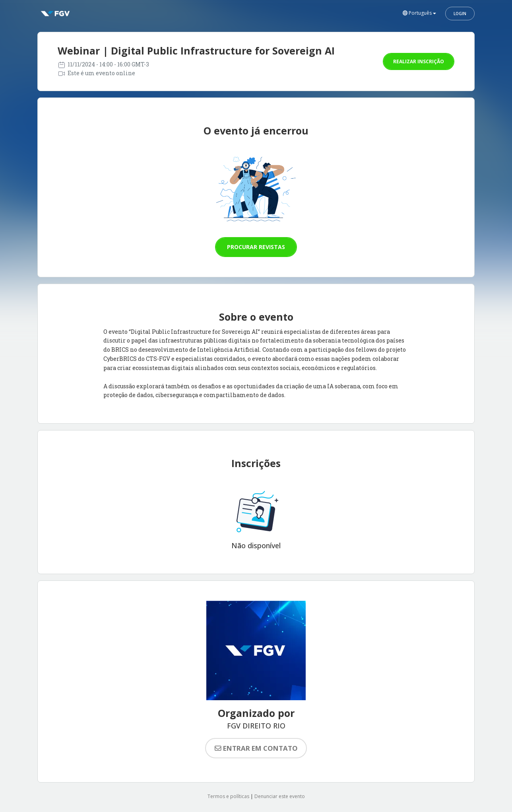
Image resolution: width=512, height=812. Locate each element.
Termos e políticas (228, 796)
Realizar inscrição (419, 61)
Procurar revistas (256, 247)
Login (460, 14)
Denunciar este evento (280, 796)
